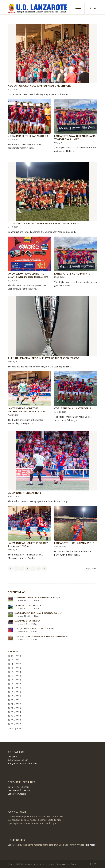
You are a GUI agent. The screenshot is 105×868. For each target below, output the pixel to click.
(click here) (90, 845)
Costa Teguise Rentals (19, 787)
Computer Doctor (69, 864)
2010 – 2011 (14, 660)
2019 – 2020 (14, 696)
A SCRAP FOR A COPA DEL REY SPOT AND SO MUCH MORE (39, 86)
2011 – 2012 (14, 664)
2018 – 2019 (14, 692)
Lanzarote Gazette (17, 794)
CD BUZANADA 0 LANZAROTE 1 (73, 408)
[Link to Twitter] (95, 8)
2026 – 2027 (14, 724)
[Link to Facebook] (90, 8)
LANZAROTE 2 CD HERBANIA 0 (72, 274)
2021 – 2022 (14, 704)
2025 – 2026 (14, 720)
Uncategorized (15, 728)
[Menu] (77, 8)
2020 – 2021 (14, 700)
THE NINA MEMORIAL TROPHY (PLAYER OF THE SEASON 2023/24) (43, 358)
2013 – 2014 (14, 672)
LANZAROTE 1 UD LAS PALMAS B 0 (74, 543)
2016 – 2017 (14, 684)
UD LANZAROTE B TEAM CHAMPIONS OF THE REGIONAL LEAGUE (43, 223)
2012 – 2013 (14, 668)
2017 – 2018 (14, 688)
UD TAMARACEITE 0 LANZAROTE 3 (28, 136)
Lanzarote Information (19, 790)
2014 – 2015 (14, 676)
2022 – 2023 (14, 708)
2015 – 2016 (14, 680)
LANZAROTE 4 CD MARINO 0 (25, 493)
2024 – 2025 (14, 716)
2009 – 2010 (14, 656)
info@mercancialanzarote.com (23, 764)
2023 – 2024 (14, 712)
